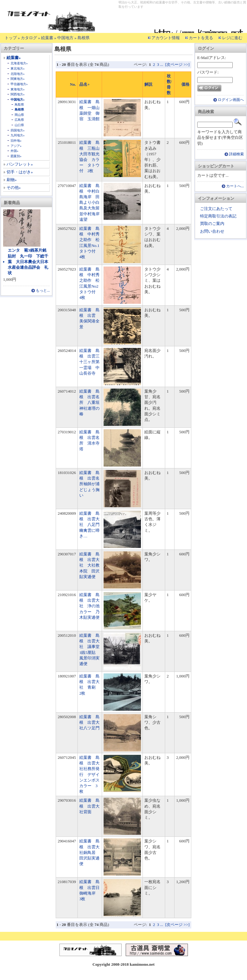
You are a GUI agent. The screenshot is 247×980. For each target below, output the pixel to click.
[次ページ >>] (177, 64)
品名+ (84, 84)
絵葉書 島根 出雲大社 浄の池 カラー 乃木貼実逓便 (91, 606)
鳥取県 (19, 105)
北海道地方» (19, 63)
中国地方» (18, 100)
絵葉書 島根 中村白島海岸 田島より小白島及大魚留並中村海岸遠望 (89, 203)
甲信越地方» (19, 84)
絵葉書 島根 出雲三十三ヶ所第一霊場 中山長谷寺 (89, 362)
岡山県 (19, 115)
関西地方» (18, 94)
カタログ (29, 38)
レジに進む (232, 38)
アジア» (16, 146)
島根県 (84, 38)
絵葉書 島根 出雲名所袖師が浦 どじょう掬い (91, 484)
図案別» (16, 156)
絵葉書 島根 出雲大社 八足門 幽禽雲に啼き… (91, 525)
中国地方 (65, 38)
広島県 (19, 120)
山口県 (19, 125)
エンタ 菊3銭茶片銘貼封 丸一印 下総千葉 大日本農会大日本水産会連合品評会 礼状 (28, 262)
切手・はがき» (20, 172)
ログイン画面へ (231, 100)
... (161, 64)
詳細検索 (236, 154)
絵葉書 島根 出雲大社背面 (89, 806)
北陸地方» (18, 74)
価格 (185, 84)
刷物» (12, 180)
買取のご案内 (212, 223)
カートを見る (201, 38)
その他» (14, 187)
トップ (11, 38)
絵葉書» (14, 58)
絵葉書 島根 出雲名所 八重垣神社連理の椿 (89, 403)
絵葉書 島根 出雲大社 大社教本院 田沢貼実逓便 (89, 565)
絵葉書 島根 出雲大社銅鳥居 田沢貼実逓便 (89, 852)
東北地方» (18, 68)
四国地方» (18, 130)
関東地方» (18, 79)
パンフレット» (20, 164)
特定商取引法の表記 (218, 216)
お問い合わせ (212, 231)
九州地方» (18, 135)
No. (73, 84)
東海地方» (18, 89)
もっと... (43, 291)
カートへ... (235, 186)
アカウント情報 (166, 38)
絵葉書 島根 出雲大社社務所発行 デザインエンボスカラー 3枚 (89, 774)
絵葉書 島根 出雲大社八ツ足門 (89, 722)
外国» (14, 151)
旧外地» (16, 141)
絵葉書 (47, 38)
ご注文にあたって (216, 209)
